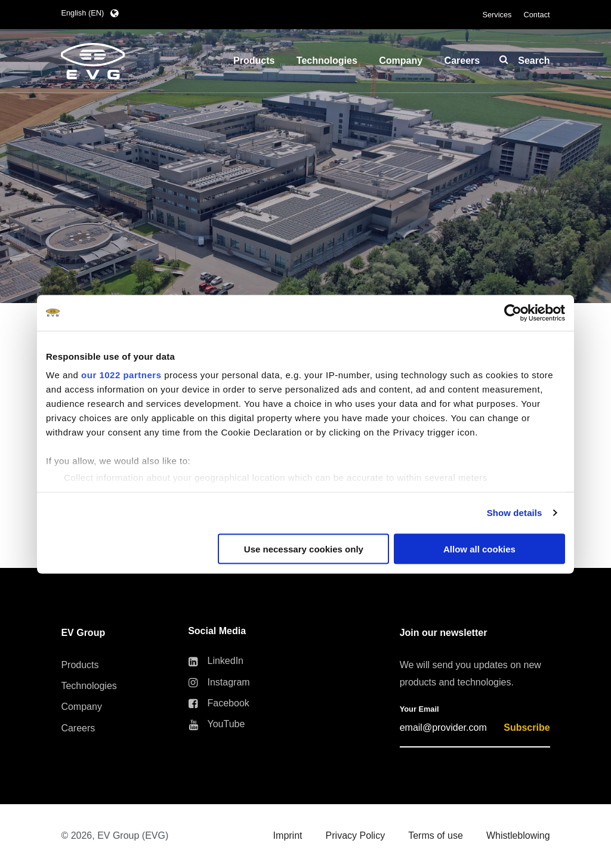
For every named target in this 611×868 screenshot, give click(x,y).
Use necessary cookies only (304, 549)
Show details (515, 513)
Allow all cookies (479, 549)
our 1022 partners (121, 375)
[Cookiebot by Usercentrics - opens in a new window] (513, 313)
